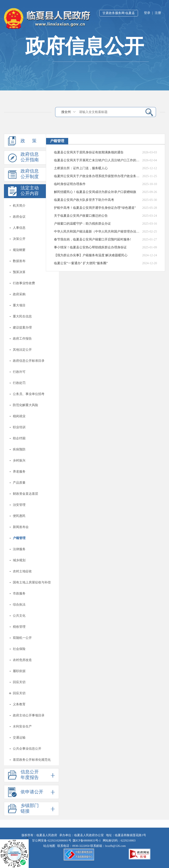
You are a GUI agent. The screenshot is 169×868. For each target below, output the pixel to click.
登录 (147, 13)
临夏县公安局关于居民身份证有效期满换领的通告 (89, 152)
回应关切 (19, 682)
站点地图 (50, 846)
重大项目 (19, 305)
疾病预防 (19, 449)
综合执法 (19, 604)
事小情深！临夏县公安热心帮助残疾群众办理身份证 (90, 247)
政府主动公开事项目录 (29, 715)
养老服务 (19, 472)
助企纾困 (19, 438)
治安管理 (19, 505)
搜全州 (66, 112)
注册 (158, 13)
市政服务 (19, 593)
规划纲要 (19, 250)
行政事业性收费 (24, 283)
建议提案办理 (22, 327)
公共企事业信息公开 (27, 749)
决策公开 (19, 239)
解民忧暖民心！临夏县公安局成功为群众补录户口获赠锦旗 (95, 192)
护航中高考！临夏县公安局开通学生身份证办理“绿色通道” (95, 208)
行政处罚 (19, 383)
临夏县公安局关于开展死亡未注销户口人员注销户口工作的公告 (97, 160)
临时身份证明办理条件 (70, 184)
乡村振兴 (19, 460)
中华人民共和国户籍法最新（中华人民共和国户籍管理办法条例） (97, 231)
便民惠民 (19, 516)
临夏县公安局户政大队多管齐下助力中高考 (84, 200)
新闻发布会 (21, 527)
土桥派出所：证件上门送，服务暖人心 (81, 168)
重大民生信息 (22, 316)
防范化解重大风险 (25, 405)
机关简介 (19, 206)
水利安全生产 (22, 726)
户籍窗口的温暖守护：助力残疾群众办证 (82, 224)
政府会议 (19, 217)
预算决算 (19, 272)
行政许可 (19, 372)
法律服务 (19, 549)
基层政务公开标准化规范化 (32, 760)
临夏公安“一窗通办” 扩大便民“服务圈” (81, 263)
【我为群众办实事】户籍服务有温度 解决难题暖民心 (91, 255)
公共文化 (19, 616)
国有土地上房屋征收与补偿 (32, 582)
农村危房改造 (22, 660)
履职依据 (19, 671)
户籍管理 (19, 538)
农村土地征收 (22, 571)
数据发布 (19, 261)
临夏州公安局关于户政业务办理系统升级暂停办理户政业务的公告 (97, 176)
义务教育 (19, 704)
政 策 (31, 141)
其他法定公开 (22, 350)
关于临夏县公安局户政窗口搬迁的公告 (81, 216)
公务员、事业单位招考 (29, 394)
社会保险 (19, 649)
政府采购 (19, 294)
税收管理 (19, 627)
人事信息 (19, 228)
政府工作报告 (22, 339)
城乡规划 (19, 560)
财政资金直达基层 (25, 494)
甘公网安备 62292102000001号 (52, 840)
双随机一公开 (22, 638)
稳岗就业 (19, 416)
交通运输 (19, 737)
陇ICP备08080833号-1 (87, 840)
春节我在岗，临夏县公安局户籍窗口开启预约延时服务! (92, 239)
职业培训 (19, 427)
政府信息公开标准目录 (29, 361)
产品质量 (19, 483)
